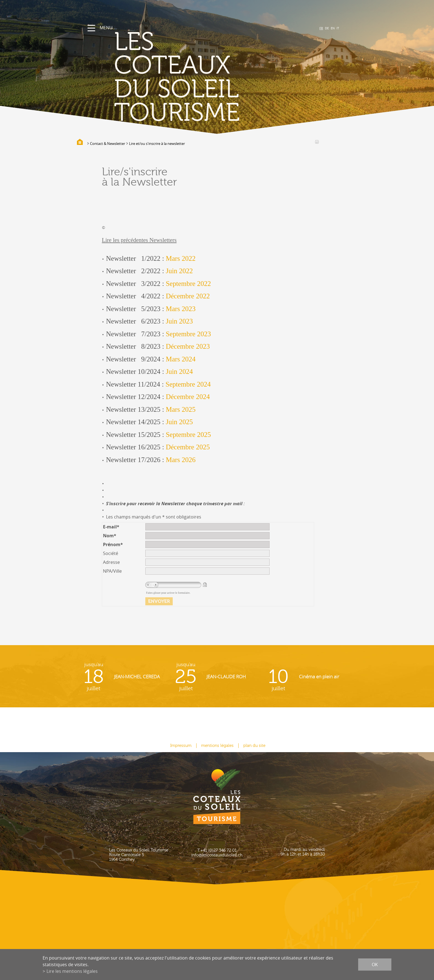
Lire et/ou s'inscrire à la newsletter (157, 144)
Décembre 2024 (188, 397)
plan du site (254, 746)
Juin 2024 (179, 372)
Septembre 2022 (188, 284)
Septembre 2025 (188, 435)
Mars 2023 (181, 309)
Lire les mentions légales (72, 971)
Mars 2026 (181, 460)
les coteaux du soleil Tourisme (177, 78)
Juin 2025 (179, 422)
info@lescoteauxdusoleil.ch (217, 855)
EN (333, 28)
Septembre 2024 (188, 384)
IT (338, 28)
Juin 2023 (179, 321)
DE (327, 28)
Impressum (181, 746)
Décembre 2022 (188, 296)
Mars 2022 (181, 258)
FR (321, 28)
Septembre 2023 (188, 334)
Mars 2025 (181, 409)
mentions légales (217, 746)
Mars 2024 (181, 359)
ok (375, 965)
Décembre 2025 (188, 447)
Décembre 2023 (188, 346)
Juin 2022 (179, 271)
